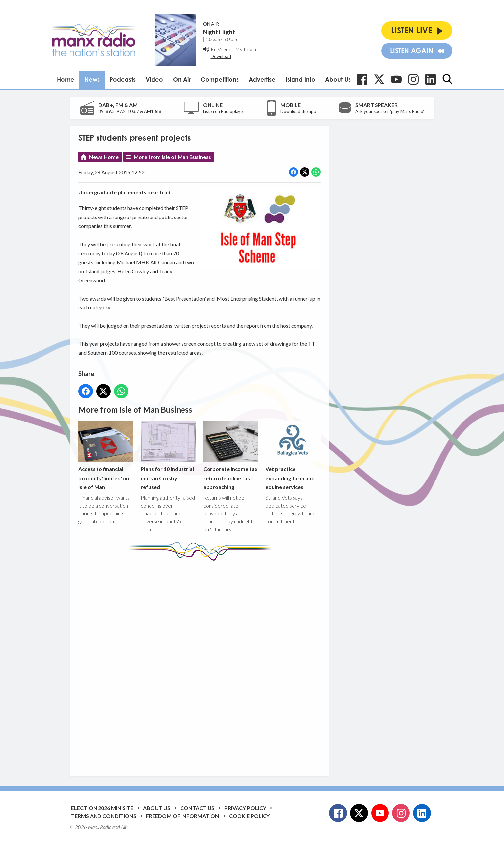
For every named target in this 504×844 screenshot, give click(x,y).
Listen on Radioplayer (224, 111)
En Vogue (221, 49)
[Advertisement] (202, 663)
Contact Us (197, 808)
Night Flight (219, 32)
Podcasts (123, 79)
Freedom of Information (182, 816)
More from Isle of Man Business (172, 157)
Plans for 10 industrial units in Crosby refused (168, 456)
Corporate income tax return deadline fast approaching (230, 456)
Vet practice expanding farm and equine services (293, 456)
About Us (338, 79)
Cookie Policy (249, 816)
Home (66, 79)
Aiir (124, 827)
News (92, 79)
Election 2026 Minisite (102, 808)
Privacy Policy (245, 808)
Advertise (262, 79)
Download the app (298, 111)
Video (154, 79)
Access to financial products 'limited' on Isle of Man (106, 456)
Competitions (220, 79)
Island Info (300, 79)
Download (221, 56)
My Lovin (246, 49)
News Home (104, 157)
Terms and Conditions (104, 816)
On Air (182, 79)
